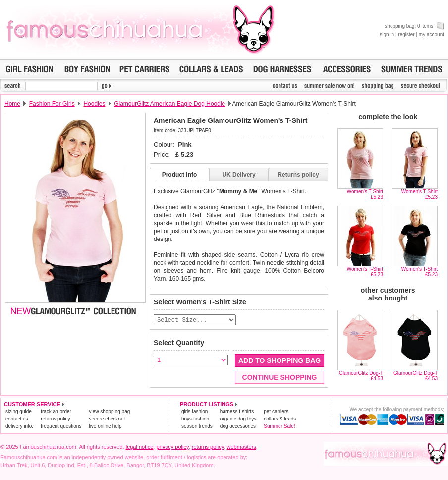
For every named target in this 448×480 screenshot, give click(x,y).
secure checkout (107, 419)
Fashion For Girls (52, 104)
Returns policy (298, 175)
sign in (387, 34)
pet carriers (276, 412)
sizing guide (19, 412)
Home (12, 104)
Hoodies (94, 104)
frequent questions (61, 427)
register (406, 34)
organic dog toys (238, 419)
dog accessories (238, 427)
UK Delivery (239, 175)
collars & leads (280, 419)
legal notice (140, 447)
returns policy (55, 419)
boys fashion (195, 419)
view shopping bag (109, 412)
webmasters (242, 447)
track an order (56, 412)
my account (431, 34)
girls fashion (195, 412)
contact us (17, 419)
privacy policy (172, 447)
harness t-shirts (237, 412)
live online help (105, 427)
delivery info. (19, 427)
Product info (180, 175)
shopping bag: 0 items (414, 26)
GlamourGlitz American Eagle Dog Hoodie (169, 104)
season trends (197, 427)
